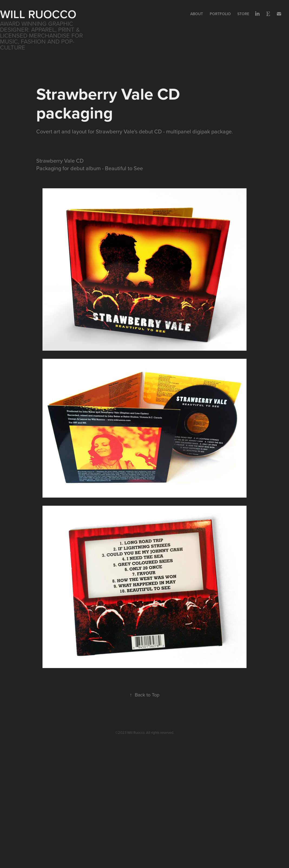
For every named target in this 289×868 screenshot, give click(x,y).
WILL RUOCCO (38, 14)
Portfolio (220, 14)
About (197, 14)
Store (243, 14)
